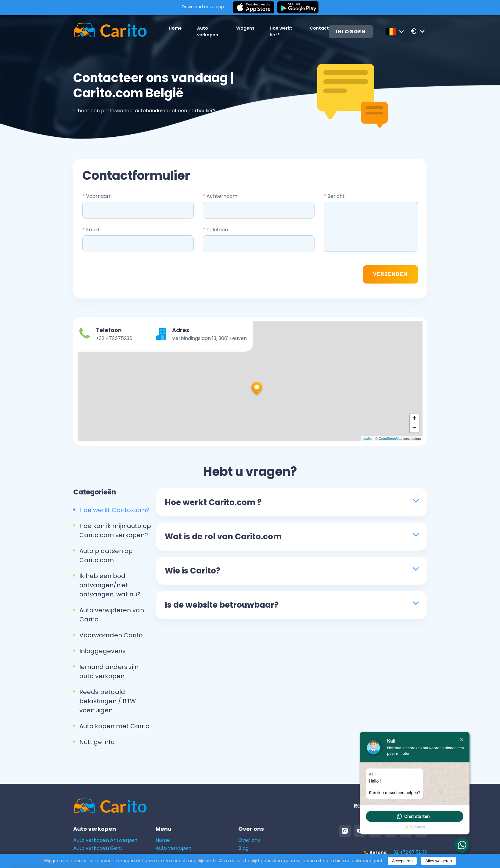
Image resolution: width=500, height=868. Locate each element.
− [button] (414, 428)
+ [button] (414, 419)
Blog (243, 848)
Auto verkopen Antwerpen (105, 840)
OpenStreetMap (390, 439)
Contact (319, 28)
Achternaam (220, 196)
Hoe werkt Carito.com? (114, 510)
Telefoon (215, 230)
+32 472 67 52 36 (409, 852)
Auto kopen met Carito (114, 726)
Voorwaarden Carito (111, 635)
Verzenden (390, 274)
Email (91, 230)
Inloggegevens (103, 651)
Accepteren (402, 861)
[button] (415, 816)
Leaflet (367, 439)
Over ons (249, 840)
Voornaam (97, 196)
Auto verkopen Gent (98, 848)
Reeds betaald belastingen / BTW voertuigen (108, 701)
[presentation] (312, 274)
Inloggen (351, 32)
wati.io (419, 827)
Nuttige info (97, 742)
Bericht (334, 196)
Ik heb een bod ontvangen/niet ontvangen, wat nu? (110, 585)
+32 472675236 (114, 338)
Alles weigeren (439, 861)
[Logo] (110, 31)
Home (175, 28)
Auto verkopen (173, 848)
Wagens (245, 28)
